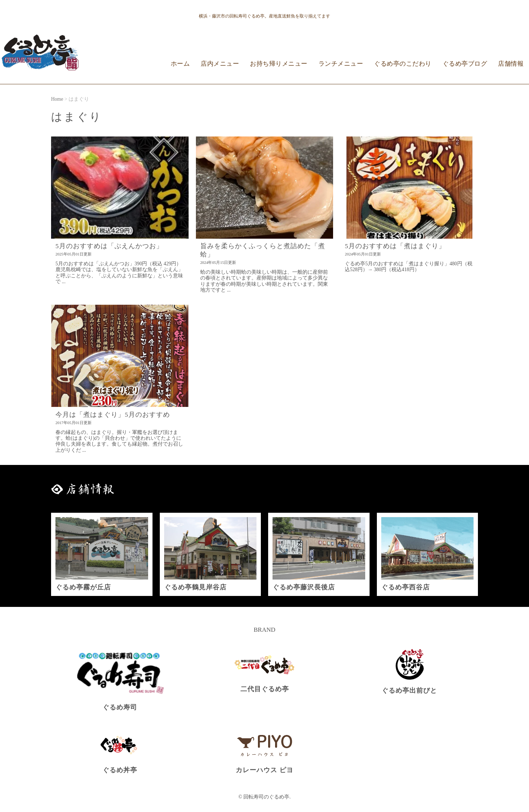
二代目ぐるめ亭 (265, 689)
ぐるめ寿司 (120, 707)
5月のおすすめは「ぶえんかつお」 (109, 246)
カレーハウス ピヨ (264, 770)
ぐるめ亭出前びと (409, 690)
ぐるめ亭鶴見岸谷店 (195, 587)
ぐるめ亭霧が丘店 (83, 587)
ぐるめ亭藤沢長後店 (304, 587)
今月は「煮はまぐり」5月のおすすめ (113, 415)
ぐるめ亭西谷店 (406, 587)
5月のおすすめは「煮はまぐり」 (395, 246)
